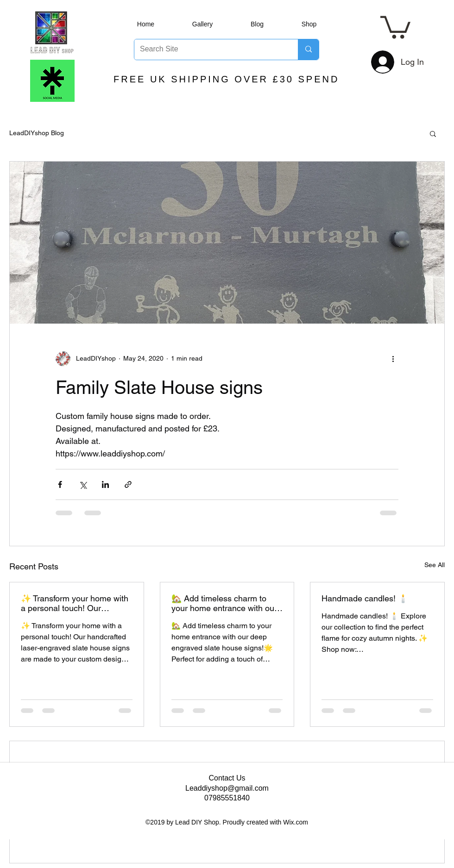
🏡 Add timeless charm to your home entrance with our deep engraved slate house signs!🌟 (224, 603)
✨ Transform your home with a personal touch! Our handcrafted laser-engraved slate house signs (75, 603)
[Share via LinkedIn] (105, 484)
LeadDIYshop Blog (37, 133)
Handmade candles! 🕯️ (365, 598)
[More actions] (393, 359)
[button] (395, 26)
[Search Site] (209, 50)
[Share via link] (128, 484)
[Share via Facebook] (60, 484)
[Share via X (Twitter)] (83, 484)
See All (435, 565)
